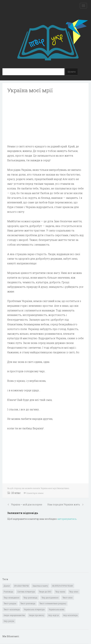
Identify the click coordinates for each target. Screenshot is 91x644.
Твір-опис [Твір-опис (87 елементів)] (74, 592)
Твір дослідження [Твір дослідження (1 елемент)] (50, 598)
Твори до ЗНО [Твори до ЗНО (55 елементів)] (45, 592)
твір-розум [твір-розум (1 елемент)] (9, 621)
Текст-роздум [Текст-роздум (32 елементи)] (10, 603)
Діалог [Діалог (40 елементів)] (7, 586)
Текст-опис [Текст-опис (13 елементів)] (68, 598)
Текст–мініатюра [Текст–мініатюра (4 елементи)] (12, 609)
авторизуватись (67, 519)
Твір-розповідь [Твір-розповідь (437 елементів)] (30, 598)
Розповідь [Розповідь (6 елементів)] (8, 592)
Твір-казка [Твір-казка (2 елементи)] (60, 592)
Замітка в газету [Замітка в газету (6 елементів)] (40, 586)
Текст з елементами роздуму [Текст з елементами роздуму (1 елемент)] (53, 603)
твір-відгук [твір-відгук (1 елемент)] (54, 615)
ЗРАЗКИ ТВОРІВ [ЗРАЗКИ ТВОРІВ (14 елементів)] (21, 586)
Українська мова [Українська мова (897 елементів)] (56, 609)
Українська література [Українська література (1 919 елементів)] (34, 609)
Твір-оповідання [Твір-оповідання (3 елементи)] (12, 598)
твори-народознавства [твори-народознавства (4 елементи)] (14, 615)
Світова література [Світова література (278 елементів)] (26, 592)
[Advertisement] (45, 119)
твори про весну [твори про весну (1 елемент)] (37, 615)
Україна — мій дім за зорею (27, 504)
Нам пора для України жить (64, 504)
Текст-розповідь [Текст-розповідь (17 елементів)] (28, 603)
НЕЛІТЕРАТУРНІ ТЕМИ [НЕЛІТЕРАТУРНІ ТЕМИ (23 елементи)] (62, 586)
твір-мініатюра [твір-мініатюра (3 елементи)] (70, 615)
